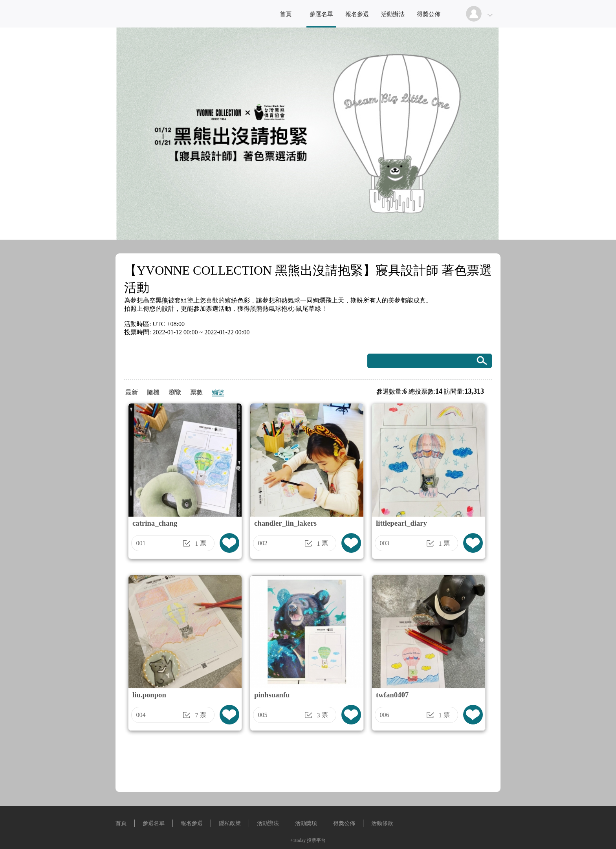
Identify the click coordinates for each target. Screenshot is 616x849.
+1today (298, 840)
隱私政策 (230, 823)
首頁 (286, 14)
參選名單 (321, 14)
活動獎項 (306, 823)
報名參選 (357, 14)
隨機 (153, 392)
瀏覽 (175, 392)
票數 (196, 392)
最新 (132, 392)
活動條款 (382, 823)
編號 (218, 392)
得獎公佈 (429, 14)
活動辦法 (393, 14)
